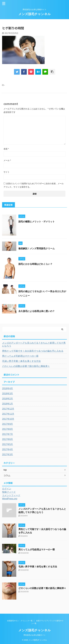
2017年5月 (8, 444)
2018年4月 (8, 388)
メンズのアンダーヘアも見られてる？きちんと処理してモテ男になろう (34, 344)
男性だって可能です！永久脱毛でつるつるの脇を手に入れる (33, 351)
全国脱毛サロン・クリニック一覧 (20, 621)
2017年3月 (8, 454)
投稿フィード (9, 492)
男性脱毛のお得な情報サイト (35, 635)
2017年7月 (8, 434)
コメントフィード (11, 495)
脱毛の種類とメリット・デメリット (37, 222)
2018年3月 (8, 394)
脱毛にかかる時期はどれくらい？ (35, 264)
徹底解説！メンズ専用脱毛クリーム (37, 249)
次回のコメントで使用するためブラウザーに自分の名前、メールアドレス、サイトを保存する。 (34, 185)
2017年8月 (8, 429)
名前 (6, 149)
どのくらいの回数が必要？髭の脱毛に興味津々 (26, 366)
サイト (7, 172)
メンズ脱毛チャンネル (35, 14)
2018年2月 (8, 399)
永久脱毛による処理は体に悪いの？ (37, 311)
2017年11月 (8, 414)
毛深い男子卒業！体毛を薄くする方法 (21, 361)
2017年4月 (8, 449)
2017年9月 (8, 424)
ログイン (7, 489)
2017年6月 (8, 439)
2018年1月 (8, 404)
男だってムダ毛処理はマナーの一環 (20, 356)
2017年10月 (8, 419)
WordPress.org (10, 499)
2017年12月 (8, 409)
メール (7, 160)
